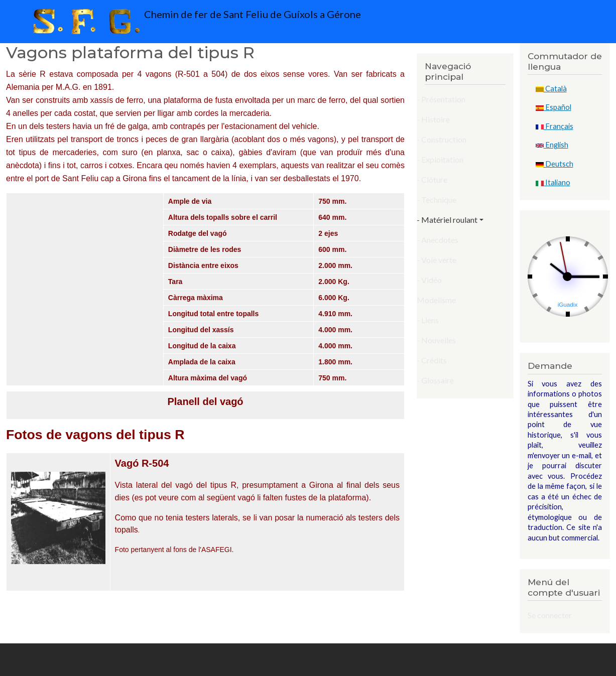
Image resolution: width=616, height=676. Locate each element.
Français (555, 126)
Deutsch (555, 164)
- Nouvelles (436, 340)
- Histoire (433, 119)
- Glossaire (435, 380)
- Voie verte (437, 260)
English (552, 145)
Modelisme (436, 300)
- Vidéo (429, 280)
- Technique (437, 199)
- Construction (442, 139)
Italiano (553, 182)
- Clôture (432, 179)
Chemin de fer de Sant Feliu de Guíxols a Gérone (195, 22)
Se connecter (550, 615)
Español (553, 107)
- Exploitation (440, 159)
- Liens (428, 320)
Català (551, 89)
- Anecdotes (438, 240)
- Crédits (432, 360)
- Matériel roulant (447, 220)
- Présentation (441, 99)
